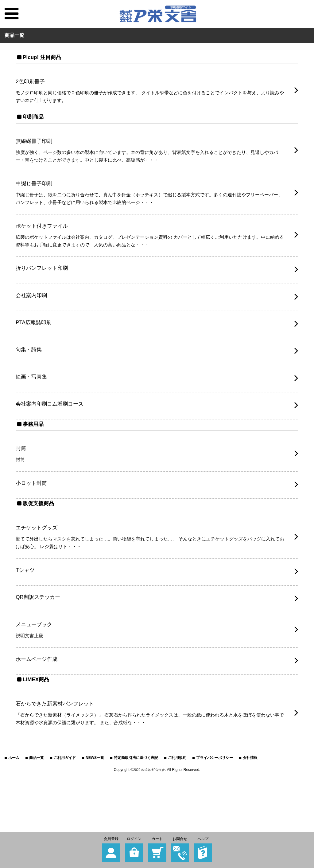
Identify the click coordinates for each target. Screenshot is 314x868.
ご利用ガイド (65, 798)
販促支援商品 (40, 530)
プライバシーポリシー (215, 798)
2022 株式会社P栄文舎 (149, 810)
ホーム (14, 798)
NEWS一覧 (95, 798)
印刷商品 (34, 120)
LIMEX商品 (38, 716)
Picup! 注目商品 (44, 57)
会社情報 (250, 798)
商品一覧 (37, 798)
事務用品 (34, 446)
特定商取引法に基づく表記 (136, 798)
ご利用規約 (177, 798)
